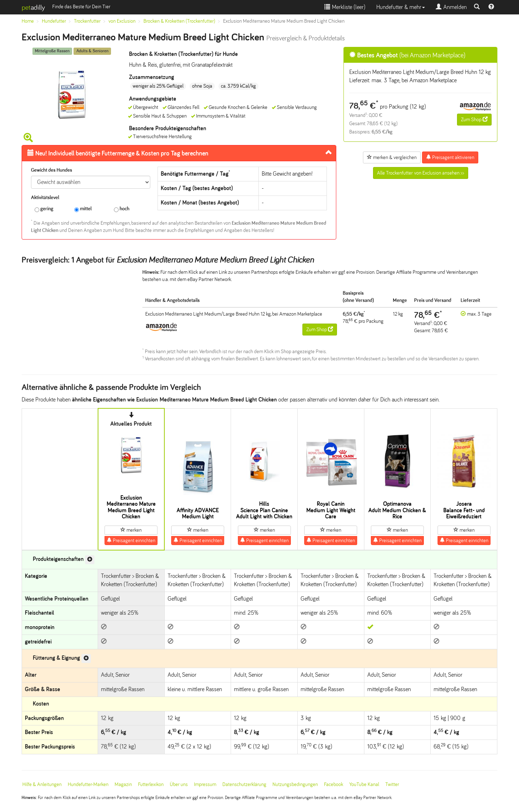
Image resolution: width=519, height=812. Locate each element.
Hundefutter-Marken (88, 784)
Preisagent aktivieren (450, 157)
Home (28, 21)
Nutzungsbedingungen (295, 784)
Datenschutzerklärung (244, 784)
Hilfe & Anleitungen (42, 784)
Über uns (179, 784)
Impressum (205, 784)
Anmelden (451, 7)
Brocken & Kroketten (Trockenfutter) (179, 21)
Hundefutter (54, 21)
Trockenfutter (87, 21)
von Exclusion (122, 21)
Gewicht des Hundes (52, 170)
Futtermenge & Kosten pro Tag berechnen (118, 153)
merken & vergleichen (392, 157)
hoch (122, 209)
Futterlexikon (151, 784)
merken (131, 530)
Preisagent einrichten (131, 540)
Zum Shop (474, 119)
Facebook (334, 784)
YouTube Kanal (364, 784)
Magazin (123, 784)
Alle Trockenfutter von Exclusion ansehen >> (421, 173)
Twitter (392, 784)
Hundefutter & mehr (401, 7)
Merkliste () (345, 7)
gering (44, 209)
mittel (83, 209)
